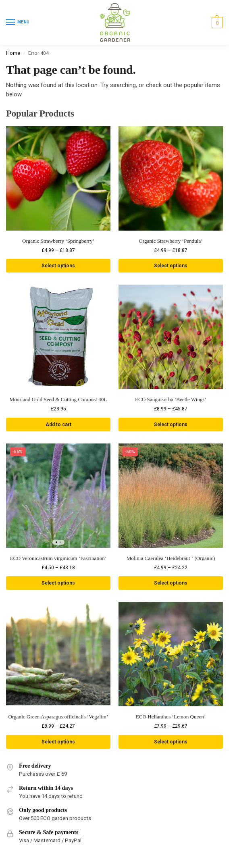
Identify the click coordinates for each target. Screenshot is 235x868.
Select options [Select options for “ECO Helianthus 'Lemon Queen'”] (171, 742)
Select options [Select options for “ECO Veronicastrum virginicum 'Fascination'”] (58, 583)
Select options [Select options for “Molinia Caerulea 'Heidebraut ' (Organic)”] (171, 583)
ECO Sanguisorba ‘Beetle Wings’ (171, 400)
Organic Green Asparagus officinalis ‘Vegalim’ (58, 717)
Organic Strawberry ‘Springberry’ (58, 241)
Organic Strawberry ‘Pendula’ (171, 241)
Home (13, 53)
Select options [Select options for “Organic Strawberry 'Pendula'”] (171, 266)
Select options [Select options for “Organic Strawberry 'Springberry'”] (58, 266)
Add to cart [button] (58, 425)
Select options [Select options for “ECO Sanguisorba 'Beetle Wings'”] (171, 425)
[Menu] (18, 23)
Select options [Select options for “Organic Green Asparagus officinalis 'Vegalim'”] (58, 742)
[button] (216, 23)
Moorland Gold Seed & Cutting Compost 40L (58, 400)
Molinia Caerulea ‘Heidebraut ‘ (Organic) (171, 559)
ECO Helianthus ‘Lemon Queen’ (171, 717)
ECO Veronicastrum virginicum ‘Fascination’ (58, 559)
